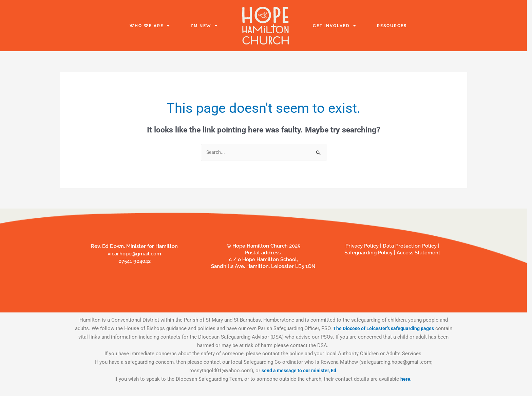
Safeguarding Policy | (370, 253)
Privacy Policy (362, 246)
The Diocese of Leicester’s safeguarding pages (393, 329)
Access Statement (419, 253)
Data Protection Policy (410, 246)
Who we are (150, 26)
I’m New (204, 26)
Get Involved (335, 26)
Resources (392, 26)
